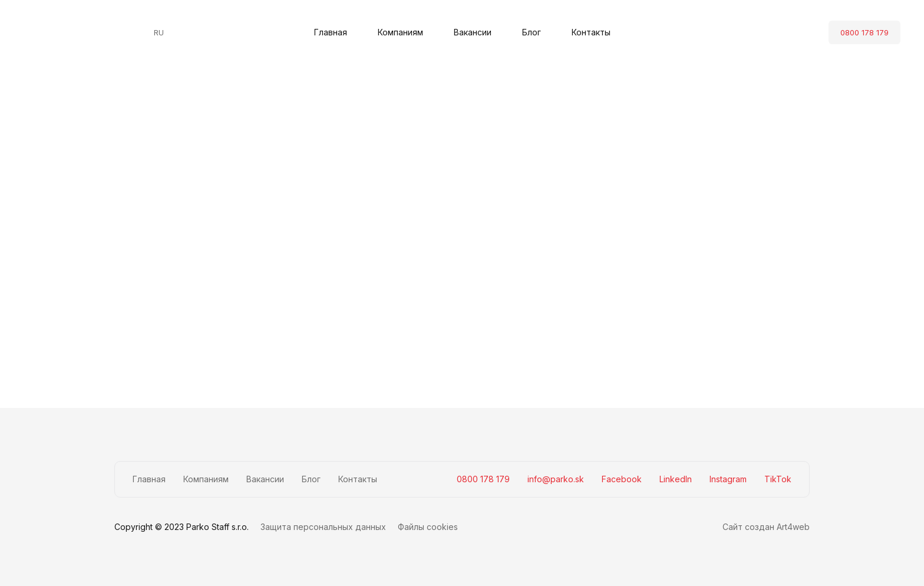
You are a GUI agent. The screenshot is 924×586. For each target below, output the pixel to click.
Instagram (728, 479)
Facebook (622, 479)
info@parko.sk (556, 479)
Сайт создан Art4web (766, 527)
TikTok (778, 479)
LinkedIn (676, 479)
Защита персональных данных (323, 527)
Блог (532, 32)
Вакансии (473, 32)
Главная (331, 32)
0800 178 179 (864, 32)
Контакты (591, 32)
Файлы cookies (428, 527)
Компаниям (400, 32)
